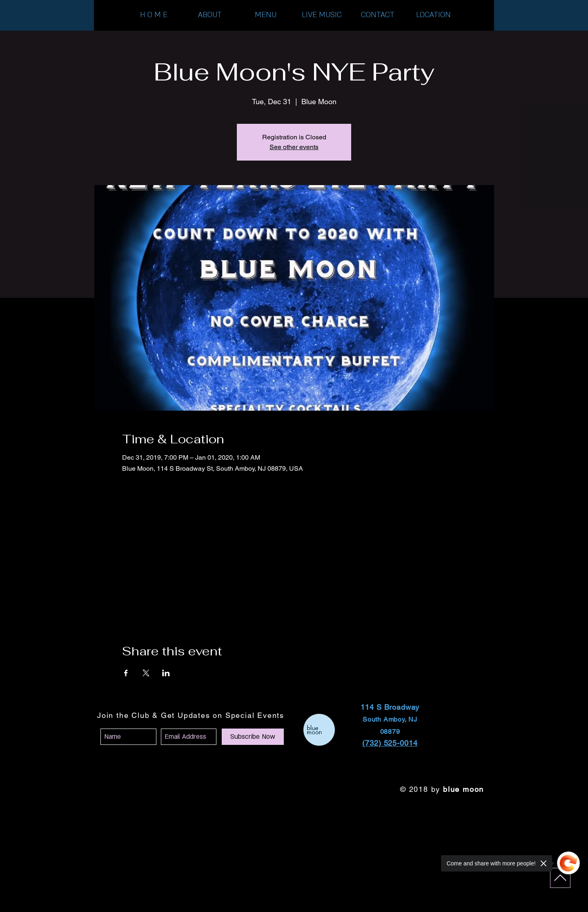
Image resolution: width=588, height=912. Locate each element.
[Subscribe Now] (253, 737)
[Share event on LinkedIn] (166, 673)
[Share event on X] (146, 673)
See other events (294, 147)
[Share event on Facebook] (126, 673)
